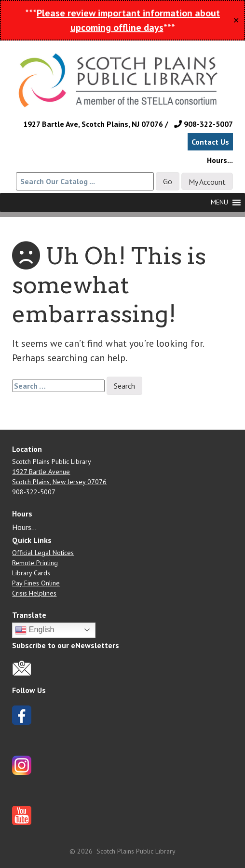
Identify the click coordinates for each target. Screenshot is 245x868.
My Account (207, 182)
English (34, 630)
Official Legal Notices (43, 553)
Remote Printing (35, 563)
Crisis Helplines (34, 593)
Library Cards (31, 573)
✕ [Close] (236, 20)
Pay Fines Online (36, 583)
